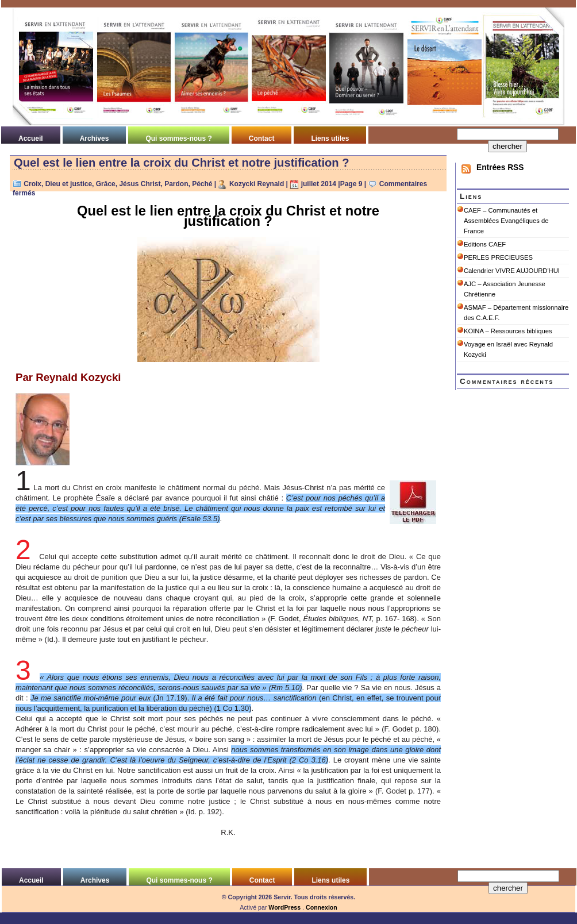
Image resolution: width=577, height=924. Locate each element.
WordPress (284, 907)
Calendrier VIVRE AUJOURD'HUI (512, 271)
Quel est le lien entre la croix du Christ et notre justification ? (182, 163)
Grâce (106, 184)
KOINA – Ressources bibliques (508, 331)
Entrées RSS (500, 168)
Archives (95, 138)
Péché (202, 184)
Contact (262, 138)
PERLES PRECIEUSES (498, 257)
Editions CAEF (485, 244)
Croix (32, 184)
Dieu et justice (69, 184)
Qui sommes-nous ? (178, 138)
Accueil (31, 138)
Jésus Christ (140, 184)
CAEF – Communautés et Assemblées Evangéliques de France (506, 221)
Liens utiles (330, 138)
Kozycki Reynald (257, 184)
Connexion (322, 907)
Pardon (176, 184)
